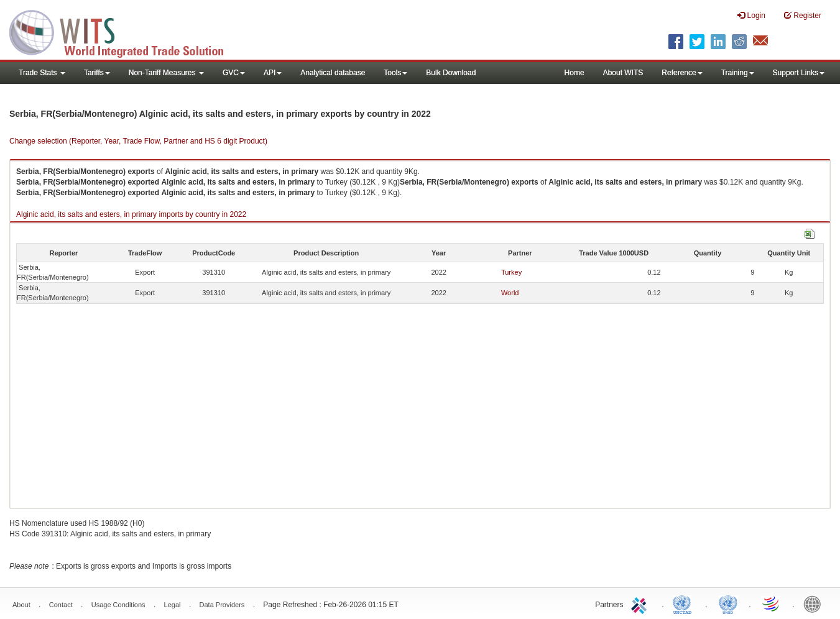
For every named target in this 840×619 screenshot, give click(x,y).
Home (575, 73)
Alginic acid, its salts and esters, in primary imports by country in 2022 (131, 214)
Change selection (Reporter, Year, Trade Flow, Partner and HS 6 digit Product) (138, 141)
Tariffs (97, 73)
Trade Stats (42, 73)
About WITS (623, 73)
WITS (124, 31)
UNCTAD (685, 603)
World (510, 293)
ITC (641, 603)
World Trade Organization (772, 603)
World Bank (815, 603)
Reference (682, 73)
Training (738, 73)
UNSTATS (728, 603)
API (273, 73)
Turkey (511, 272)
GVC (234, 73)
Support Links (799, 73)
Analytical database (333, 73)
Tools (395, 73)
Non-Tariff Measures (166, 73)
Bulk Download (451, 73)
